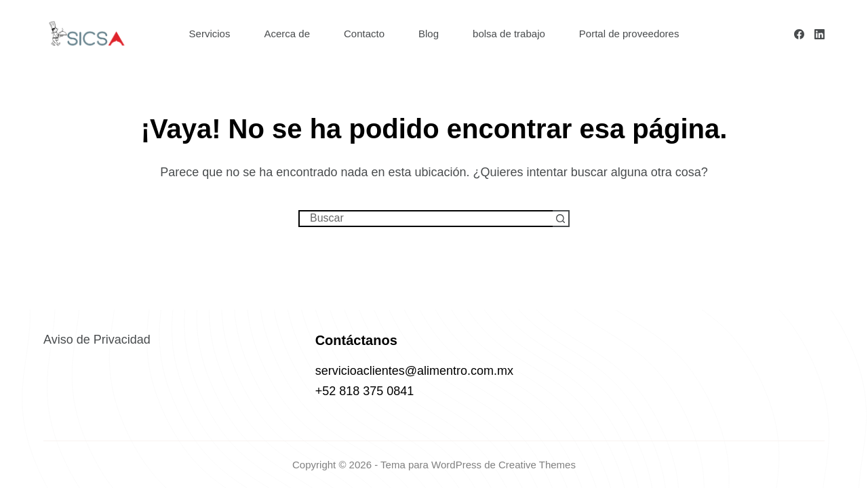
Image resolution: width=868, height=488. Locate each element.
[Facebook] (799, 34)
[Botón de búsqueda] (561, 219)
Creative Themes (537, 465)
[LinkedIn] (820, 34)
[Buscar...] (426, 219)
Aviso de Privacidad (97, 340)
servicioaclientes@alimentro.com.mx (414, 371)
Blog (429, 34)
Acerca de (287, 34)
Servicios (210, 34)
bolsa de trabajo (509, 34)
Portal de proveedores (629, 34)
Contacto (364, 34)
